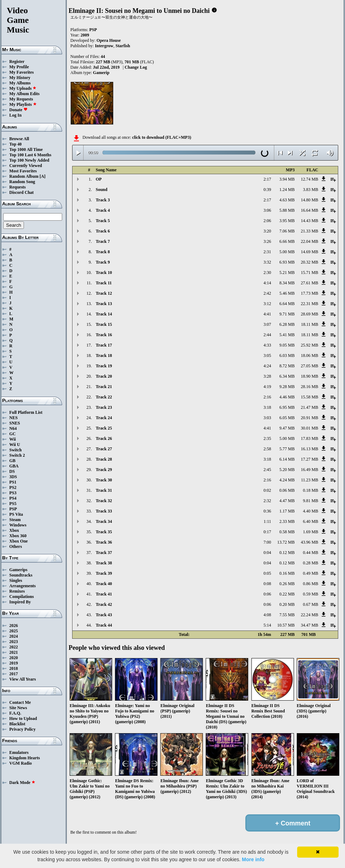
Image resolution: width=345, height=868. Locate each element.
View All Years (22, 679)
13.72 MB (286, 542)
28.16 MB (309, 387)
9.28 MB (287, 387)
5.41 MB (287, 335)
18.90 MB (309, 376)
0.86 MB (311, 584)
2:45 (267, 470)
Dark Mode (22, 783)
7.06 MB (287, 231)
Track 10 (104, 273)
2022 (14, 647)
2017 (14, 674)
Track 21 (104, 387)
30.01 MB (309, 428)
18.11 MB (310, 324)
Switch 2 (17, 455)
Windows (18, 525)
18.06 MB (309, 355)
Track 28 (104, 459)
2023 (14, 642)
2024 (14, 636)
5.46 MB (287, 293)
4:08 (267, 615)
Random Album (24, 176)
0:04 (267, 553)
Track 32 (104, 501)
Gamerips (18, 570)
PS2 (13, 487)
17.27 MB (309, 459)
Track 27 (104, 449)
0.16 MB (287, 573)
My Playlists (23, 104)
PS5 (13, 504)
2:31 (267, 252)
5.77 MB (287, 449)
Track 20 (104, 376)
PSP (13, 509)
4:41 (267, 314)
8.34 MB (287, 283)
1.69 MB (311, 532)
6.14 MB (287, 459)
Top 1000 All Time (26, 149)
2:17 (267, 179)
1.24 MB (287, 190)
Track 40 (104, 584)
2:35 (267, 438)
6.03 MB (287, 355)
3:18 (267, 407)
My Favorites (21, 72)
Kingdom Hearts (25, 758)
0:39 (267, 190)
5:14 (267, 625)
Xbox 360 (18, 536)
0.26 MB (287, 584)
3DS (13, 477)
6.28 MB (287, 324)
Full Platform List (26, 412)
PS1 (13, 482)
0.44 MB (311, 553)
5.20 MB (287, 470)
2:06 (267, 221)
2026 (14, 626)
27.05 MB (309, 366)
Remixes (17, 591)
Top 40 (16, 144)
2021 (14, 652)
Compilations (22, 597)
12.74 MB (309, 179)
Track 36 (104, 542)
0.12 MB (287, 553)
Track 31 (104, 490)
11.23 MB (310, 480)
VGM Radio (21, 763)
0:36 (267, 511)
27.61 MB (309, 283)
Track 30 (104, 480)
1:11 (267, 521)
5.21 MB (287, 273)
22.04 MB (309, 241)
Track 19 (104, 366)
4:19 (267, 387)
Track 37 (104, 553)
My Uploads (23, 88)
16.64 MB (309, 210)
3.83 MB (311, 190)
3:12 (267, 304)
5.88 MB (287, 210)
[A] (43, 176)
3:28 (267, 376)
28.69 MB (309, 314)
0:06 (267, 594)
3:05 (267, 355)
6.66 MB (287, 241)
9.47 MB (287, 428)
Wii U (15, 445)
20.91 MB (309, 418)
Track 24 (104, 418)
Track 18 (104, 355)
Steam (15, 520)
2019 (14, 663)
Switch (16, 450)
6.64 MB (287, 304)
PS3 (13, 493)
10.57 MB (286, 625)
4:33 (267, 345)
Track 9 (103, 262)
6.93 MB (287, 262)
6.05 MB (287, 418)
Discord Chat (21, 192)
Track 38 (104, 563)
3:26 (267, 241)
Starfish (123, 46)
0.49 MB (311, 573)
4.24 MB (287, 480)
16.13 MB (309, 449)
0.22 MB (287, 594)
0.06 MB (287, 490)
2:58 (267, 449)
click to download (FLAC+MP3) (162, 137)
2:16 (267, 397)
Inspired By (20, 602)
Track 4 (103, 210)
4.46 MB (287, 397)
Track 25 (104, 428)
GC (12, 434)
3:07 (267, 324)
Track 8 (103, 252)
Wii (12, 439)
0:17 (267, 532)
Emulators (19, 752)
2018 (14, 668)
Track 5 (103, 221)
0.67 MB (311, 604)
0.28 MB (311, 563)
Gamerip (101, 73)
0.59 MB (311, 594)
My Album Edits (24, 94)
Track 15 (104, 324)
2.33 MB (287, 521)
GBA (14, 466)
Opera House (109, 40)
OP (99, 179)
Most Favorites (23, 171)
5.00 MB (287, 252)
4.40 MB (311, 511)
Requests (17, 187)
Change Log (136, 67)
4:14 (267, 283)
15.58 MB (309, 397)
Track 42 (104, 604)
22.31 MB (309, 304)
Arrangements (22, 586)
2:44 (267, 335)
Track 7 (103, 241)
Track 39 (104, 573)
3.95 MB (287, 221)
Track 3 (103, 200)
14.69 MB (309, 252)
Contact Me (20, 702)
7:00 (267, 542)
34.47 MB (309, 625)
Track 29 (104, 470)
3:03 (267, 418)
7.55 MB (287, 615)
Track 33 (104, 511)
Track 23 (104, 407)
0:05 (267, 573)
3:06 (267, 210)
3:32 (267, 262)
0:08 (267, 584)
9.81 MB (311, 501)
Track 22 (104, 397)
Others (16, 546)
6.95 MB (287, 407)
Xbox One (19, 541)
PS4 (13, 498)
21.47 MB (309, 407)
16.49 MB (309, 470)
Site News (18, 708)
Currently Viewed (26, 166)
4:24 (267, 366)
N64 (13, 428)
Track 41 (104, 594)
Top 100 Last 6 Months (30, 155)
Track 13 (104, 304)
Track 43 (104, 615)
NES (13, 418)
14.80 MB (309, 200)
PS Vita (16, 514)
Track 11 (104, 283)
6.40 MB (311, 521)
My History (20, 78)
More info (253, 859)
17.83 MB (309, 438)
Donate (18, 110)
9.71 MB (287, 314)
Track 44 (104, 625)
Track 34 (104, 521)
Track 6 (103, 231)
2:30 (267, 273)
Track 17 (104, 345)
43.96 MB (309, 542)
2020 (14, 658)
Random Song (22, 182)
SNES (15, 423)
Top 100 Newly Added (29, 160)
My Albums (20, 83)
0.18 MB (311, 490)
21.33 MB (309, 231)
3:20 (267, 231)
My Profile (19, 67)
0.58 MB (287, 532)
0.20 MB (287, 604)
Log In (15, 115)
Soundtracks (21, 575)
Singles (16, 580)
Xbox (14, 530)
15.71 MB (309, 273)
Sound (102, 190)
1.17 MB (287, 511)
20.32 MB (309, 262)
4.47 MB (287, 501)
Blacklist (17, 724)
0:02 (267, 490)
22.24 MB (309, 615)
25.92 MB (309, 345)
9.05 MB (287, 345)
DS (12, 471)
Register (17, 62)
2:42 (267, 293)
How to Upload (23, 719)
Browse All (19, 139)
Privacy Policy (22, 729)
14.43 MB (309, 221)
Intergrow (104, 46)
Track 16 (104, 335)
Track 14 (104, 314)
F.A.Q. (15, 713)
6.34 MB (287, 376)
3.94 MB (287, 179)
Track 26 (104, 438)
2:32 (267, 501)
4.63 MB (287, 200)
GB (12, 461)
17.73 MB (309, 293)
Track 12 (104, 293)
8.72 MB (287, 366)
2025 (14, 631)
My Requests (21, 99)
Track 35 (104, 532)
